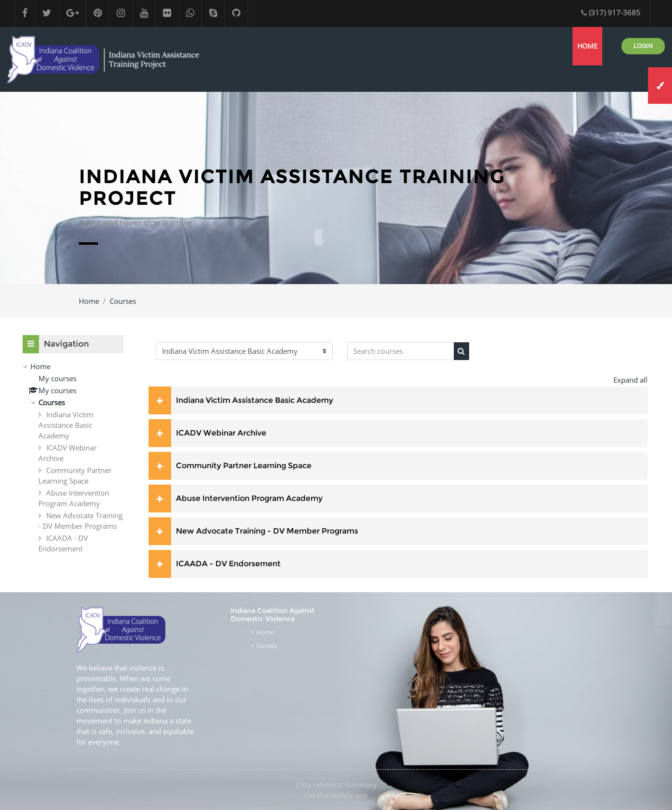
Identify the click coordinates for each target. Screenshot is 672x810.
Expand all (630, 380)
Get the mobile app (336, 795)
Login (643, 46)
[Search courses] (401, 351)
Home (89, 301)
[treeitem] (73, 457)
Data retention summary (336, 785)
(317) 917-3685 (611, 12)
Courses (123, 301)
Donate (267, 646)
